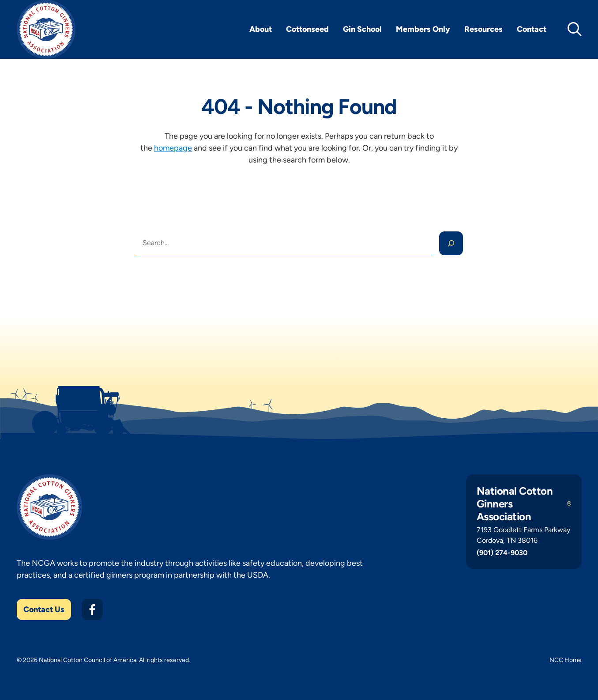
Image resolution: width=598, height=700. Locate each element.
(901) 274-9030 (502, 553)
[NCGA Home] (46, 29)
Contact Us (44, 609)
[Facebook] (92, 609)
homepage (173, 148)
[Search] (451, 243)
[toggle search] (575, 29)
